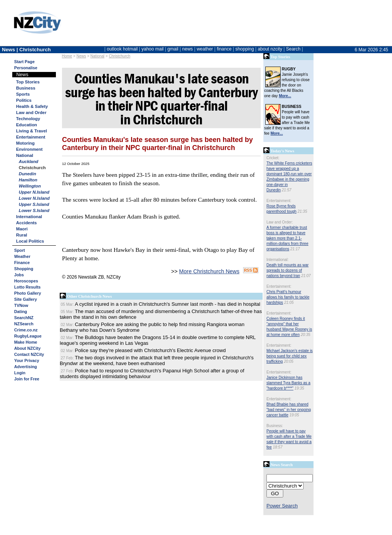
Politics (24, 100)
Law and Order (31, 113)
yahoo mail (153, 49)
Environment (29, 149)
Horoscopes (26, 281)
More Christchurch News (209, 271)
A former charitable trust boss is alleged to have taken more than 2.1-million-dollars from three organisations (287, 238)
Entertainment (31, 137)
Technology (28, 119)
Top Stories (28, 82)
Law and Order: (280, 222)
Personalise (26, 68)
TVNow (21, 305)
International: (278, 260)
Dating (21, 312)
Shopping (24, 269)
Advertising (25, 367)
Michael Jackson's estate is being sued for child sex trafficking (290, 356)
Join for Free (27, 379)
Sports (23, 94)
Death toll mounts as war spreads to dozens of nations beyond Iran (287, 270)
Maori (22, 229)
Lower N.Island (34, 198)
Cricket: (273, 158)
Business (26, 88)
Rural (22, 235)
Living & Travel (32, 131)
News (81, 56)
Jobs (19, 275)
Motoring (25, 143)
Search (293, 49)
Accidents (26, 223)
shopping (245, 49)
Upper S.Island (34, 204)
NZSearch (24, 324)
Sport (20, 250)
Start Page (24, 62)
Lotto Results (27, 287)
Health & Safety (32, 106)
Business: (275, 426)
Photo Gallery (28, 293)
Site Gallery (25, 299)
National (25, 155)
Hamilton (28, 180)
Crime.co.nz (26, 330)
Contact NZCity (29, 354)
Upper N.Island (34, 192)
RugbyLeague (28, 336)
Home (67, 56)
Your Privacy (27, 360)
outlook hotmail (122, 49)
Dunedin (27, 174)
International (29, 217)
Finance (22, 263)
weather (205, 49)
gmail (173, 49)
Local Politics (30, 241)
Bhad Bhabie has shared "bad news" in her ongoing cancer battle (289, 410)
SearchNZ (24, 318)
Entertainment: (279, 201)
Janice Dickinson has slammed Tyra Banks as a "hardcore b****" (288, 383)
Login (20, 373)
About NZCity (27, 348)
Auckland (29, 161)
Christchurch (119, 56)
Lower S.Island (34, 210)
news (188, 49)
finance (224, 49)
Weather (22, 256)
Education (27, 125)
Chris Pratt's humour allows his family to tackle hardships (288, 297)
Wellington (30, 186)
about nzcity (270, 49)
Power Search (282, 506)
